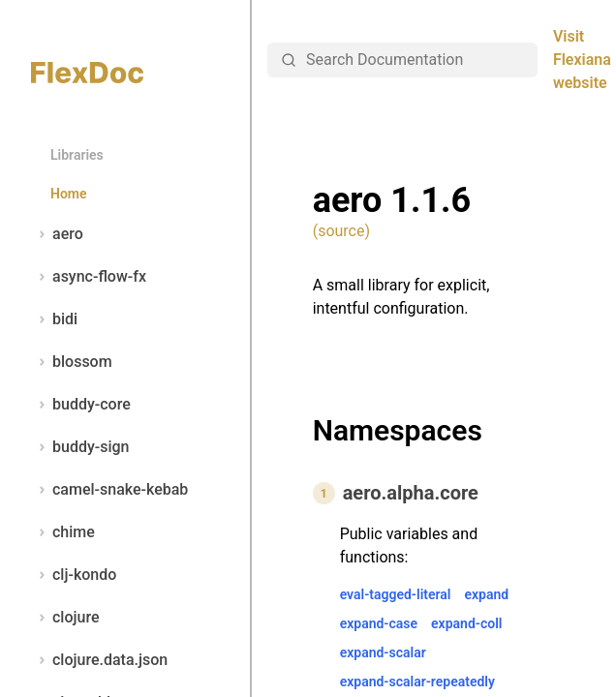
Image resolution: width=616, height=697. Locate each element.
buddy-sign (80, 447)
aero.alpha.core (411, 493)
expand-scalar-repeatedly (417, 682)
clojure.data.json (99, 660)
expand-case (379, 623)
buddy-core (81, 405)
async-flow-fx (89, 277)
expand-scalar (383, 652)
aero (57, 234)
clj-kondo (74, 575)
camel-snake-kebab (109, 490)
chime (63, 532)
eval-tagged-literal (396, 594)
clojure (65, 618)
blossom (72, 362)
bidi (54, 319)
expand (486, 594)
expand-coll (466, 623)
